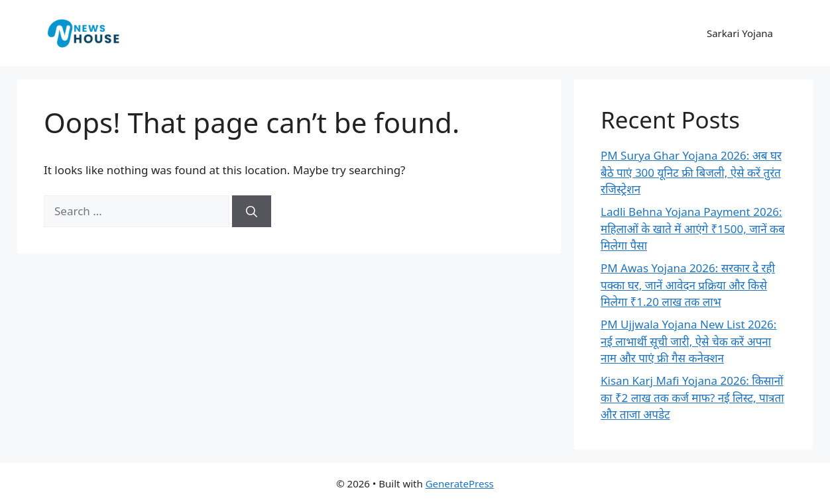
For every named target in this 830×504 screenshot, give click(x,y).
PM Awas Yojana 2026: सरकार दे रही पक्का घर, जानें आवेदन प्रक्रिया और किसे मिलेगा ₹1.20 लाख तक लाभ (688, 285)
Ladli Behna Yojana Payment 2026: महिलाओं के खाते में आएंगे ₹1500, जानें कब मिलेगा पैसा (693, 228)
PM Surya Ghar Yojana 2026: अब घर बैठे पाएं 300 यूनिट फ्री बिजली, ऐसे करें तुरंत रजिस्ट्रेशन (691, 172)
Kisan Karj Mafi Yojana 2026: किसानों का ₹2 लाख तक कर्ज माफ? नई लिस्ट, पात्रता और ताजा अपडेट (692, 397)
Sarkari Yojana (740, 33)
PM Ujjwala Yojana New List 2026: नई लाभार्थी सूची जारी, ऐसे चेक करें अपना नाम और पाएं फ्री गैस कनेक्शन (688, 341)
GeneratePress (460, 483)
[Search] (252, 211)
